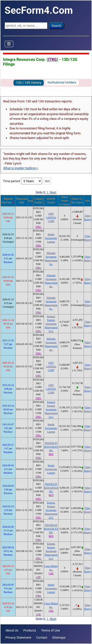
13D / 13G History (29, 83)
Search (56, 26)
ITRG (53, 60)
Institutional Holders (62, 82)
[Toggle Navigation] (9, 44)
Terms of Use (50, 630)
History (88, 219)
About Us (12, 630)
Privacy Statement (18, 637)
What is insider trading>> (21, 168)
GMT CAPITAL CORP (51, 217)
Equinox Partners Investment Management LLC (51, 324)
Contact (42, 637)
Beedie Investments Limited (51, 238)
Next (53, 192)
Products (30, 630)
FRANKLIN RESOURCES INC (51, 447)
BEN (51, 454)
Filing (88, 216)
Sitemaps (59, 637)
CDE (39, 577)
